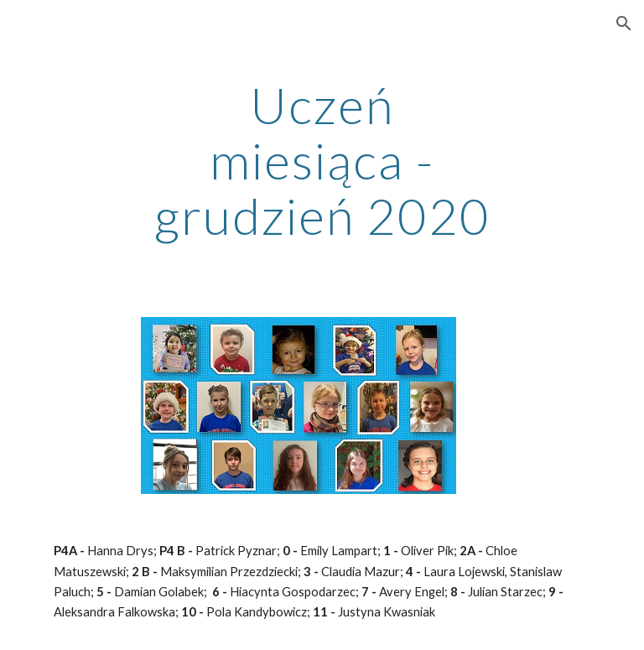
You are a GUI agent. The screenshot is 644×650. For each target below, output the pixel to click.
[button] (624, 23)
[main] (322, 160)
